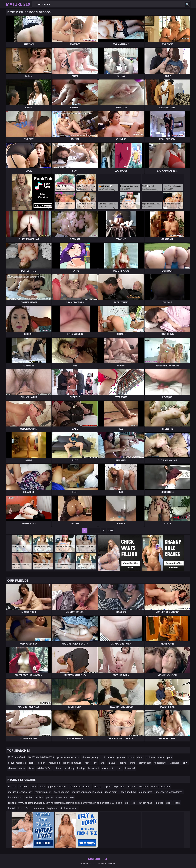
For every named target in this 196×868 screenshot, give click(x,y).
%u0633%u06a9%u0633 (41, 757)
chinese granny (90, 757)
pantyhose (38, 808)
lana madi (93, 768)
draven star (145, 763)
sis (134, 803)
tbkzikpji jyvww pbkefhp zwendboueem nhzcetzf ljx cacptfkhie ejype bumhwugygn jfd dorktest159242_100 (65, 803)
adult (42, 787)
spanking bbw (128, 792)
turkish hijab (146, 803)
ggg (168, 803)
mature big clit (43, 792)
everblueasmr (61, 792)
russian (12, 787)
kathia (39, 797)
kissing (81, 768)
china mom (108, 757)
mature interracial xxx (20, 792)
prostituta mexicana (68, 757)
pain (170, 757)
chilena (58, 768)
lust (20, 808)
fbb (27, 808)
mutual (112, 763)
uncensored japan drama (169, 792)
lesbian (42, 763)
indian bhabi (15, 797)
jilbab (177, 803)
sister (31, 768)
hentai (12, 808)
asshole (23, 787)
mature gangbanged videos (87, 792)
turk (95, 763)
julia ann (143, 787)
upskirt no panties (115, 787)
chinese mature (16, 768)
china (132, 763)
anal (103, 763)
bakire (123, 763)
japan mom (111, 792)
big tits (159, 803)
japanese (175, 763)
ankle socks (108, 768)
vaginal (131, 787)
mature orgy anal (161, 787)
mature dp (54, 763)
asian (131, 757)
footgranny (160, 763)
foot (87, 763)
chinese (151, 757)
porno (49, 797)
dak (120, 768)
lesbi (32, 763)
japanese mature (72, 763)
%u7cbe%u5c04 (16, 757)
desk (33, 787)
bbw (185, 763)
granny (121, 757)
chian (140, 757)
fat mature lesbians (80, 787)
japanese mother (57, 787)
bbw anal (130, 768)
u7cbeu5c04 (44, 768)
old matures (146, 792)
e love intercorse (17, 763)
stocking (69, 768)
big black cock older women (62, 808)
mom (161, 757)
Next (111, 531)
